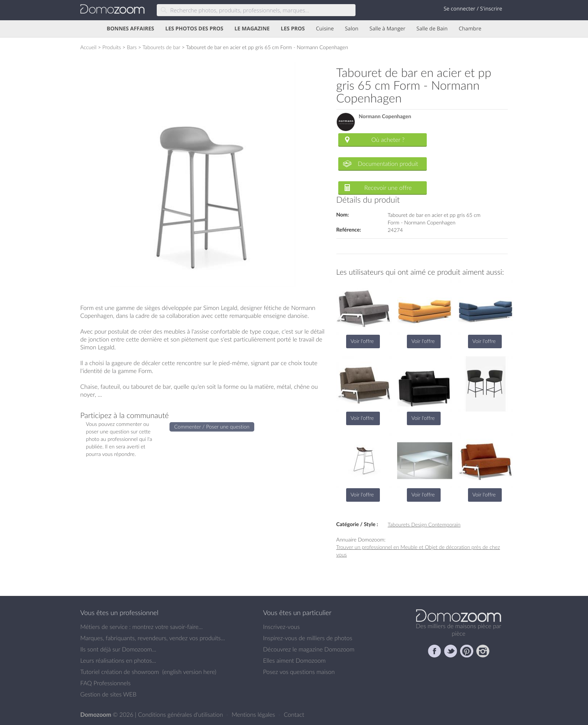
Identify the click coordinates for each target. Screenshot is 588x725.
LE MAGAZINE (252, 29)
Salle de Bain (432, 29)
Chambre (470, 29)
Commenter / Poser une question (212, 426)
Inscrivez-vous (282, 627)
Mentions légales (254, 714)
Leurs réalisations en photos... (118, 660)
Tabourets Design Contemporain (424, 524)
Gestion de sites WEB (108, 694)
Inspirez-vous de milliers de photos (308, 638)
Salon (352, 29)
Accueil (88, 47)
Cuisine (325, 29)
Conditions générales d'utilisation (181, 714)
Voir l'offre (362, 341)
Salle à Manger (387, 29)
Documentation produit (388, 164)
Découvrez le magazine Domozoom (309, 649)
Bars (132, 47)
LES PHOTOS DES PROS (194, 29)
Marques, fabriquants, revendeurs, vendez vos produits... (153, 638)
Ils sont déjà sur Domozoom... (118, 649)
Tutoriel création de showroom (120, 672)
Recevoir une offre (388, 188)
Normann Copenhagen (385, 117)
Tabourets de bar (161, 47)
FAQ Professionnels (105, 683)
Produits (112, 47)
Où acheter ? (388, 140)
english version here (189, 672)
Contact (294, 714)
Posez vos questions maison (299, 672)
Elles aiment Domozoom (295, 660)
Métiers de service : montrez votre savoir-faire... (142, 627)
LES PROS (293, 29)
